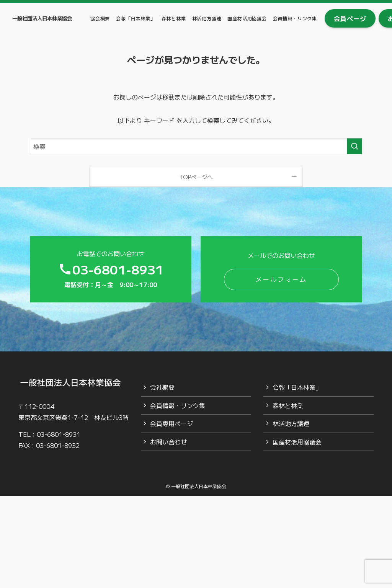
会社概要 (162, 387)
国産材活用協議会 (297, 442)
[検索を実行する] (354, 146)
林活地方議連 (291, 423)
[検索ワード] (196, 146)
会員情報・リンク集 (178, 405)
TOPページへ (196, 177)
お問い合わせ (168, 442)
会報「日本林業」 (297, 387)
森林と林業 (288, 405)
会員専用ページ (171, 423)
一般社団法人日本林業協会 (42, 18)
